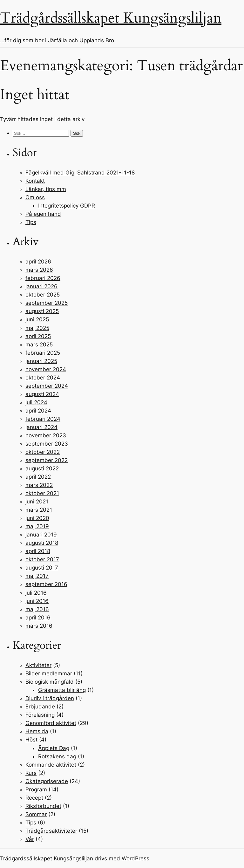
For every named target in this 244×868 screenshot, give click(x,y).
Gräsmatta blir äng (62, 690)
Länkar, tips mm (46, 189)
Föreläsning (40, 715)
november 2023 (46, 435)
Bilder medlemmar (49, 673)
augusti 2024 (42, 394)
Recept (34, 798)
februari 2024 (43, 419)
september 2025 (47, 303)
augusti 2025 (42, 311)
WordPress (136, 858)
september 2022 (47, 460)
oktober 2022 (43, 452)
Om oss (35, 197)
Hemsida (37, 731)
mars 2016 (39, 626)
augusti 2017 (42, 568)
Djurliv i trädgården (50, 698)
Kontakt (35, 181)
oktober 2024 (43, 378)
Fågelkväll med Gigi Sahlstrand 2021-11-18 (80, 173)
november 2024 (46, 369)
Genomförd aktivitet (51, 723)
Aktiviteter (38, 665)
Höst (31, 740)
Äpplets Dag (54, 748)
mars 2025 (39, 345)
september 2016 (46, 584)
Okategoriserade (47, 781)
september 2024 (47, 386)
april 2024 (38, 411)
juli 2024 (36, 402)
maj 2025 (37, 328)
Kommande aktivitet (51, 765)
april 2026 (38, 262)
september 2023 (47, 444)
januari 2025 (41, 361)
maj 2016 (37, 609)
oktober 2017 (42, 559)
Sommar (36, 814)
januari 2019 (41, 535)
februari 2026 (43, 278)
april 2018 (38, 551)
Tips (31, 222)
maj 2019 (37, 526)
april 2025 (38, 336)
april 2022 (38, 477)
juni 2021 (37, 502)
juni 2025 (37, 319)
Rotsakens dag (57, 756)
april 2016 (38, 618)
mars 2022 (39, 485)
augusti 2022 (42, 468)
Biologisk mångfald (50, 682)
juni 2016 (37, 601)
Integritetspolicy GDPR (67, 206)
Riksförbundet (43, 806)
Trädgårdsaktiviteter (51, 831)
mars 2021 (39, 510)
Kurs (31, 773)
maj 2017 (37, 576)
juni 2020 (37, 518)
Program (36, 789)
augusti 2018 (42, 543)
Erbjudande (40, 707)
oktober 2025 (43, 295)
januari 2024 (41, 427)
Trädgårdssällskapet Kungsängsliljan (111, 18)
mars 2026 (39, 270)
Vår (30, 839)
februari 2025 (43, 353)
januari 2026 (41, 286)
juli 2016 (36, 593)
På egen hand (43, 214)
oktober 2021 (42, 493)
